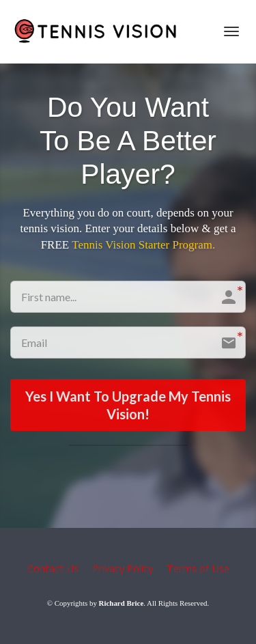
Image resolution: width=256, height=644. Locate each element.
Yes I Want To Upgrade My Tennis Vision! (128, 405)
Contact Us (53, 569)
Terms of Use (198, 569)
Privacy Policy (123, 569)
